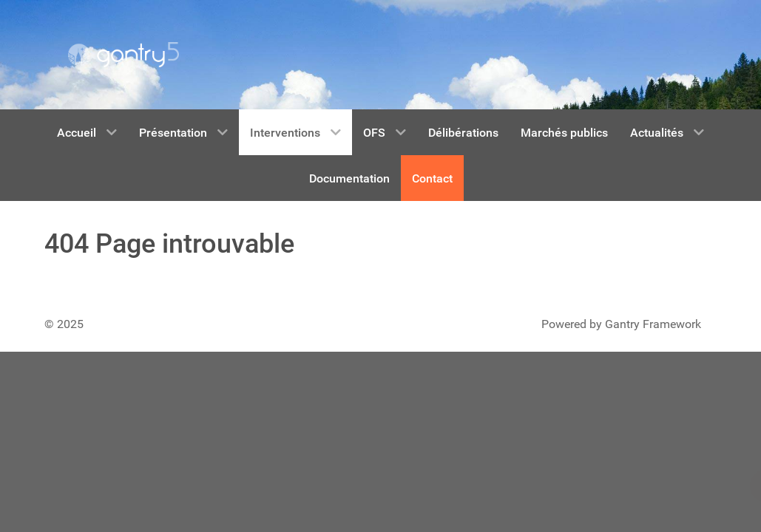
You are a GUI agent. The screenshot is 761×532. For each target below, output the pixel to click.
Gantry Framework (653, 324)
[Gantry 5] (124, 55)
